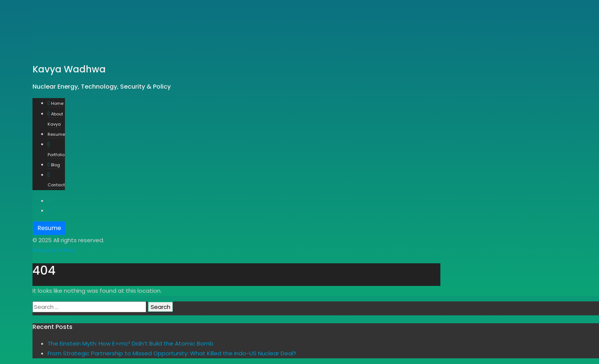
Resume (49, 228)
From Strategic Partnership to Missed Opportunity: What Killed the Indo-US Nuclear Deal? (172, 353)
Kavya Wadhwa (54, 250)
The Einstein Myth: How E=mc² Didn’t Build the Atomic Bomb (130, 343)
